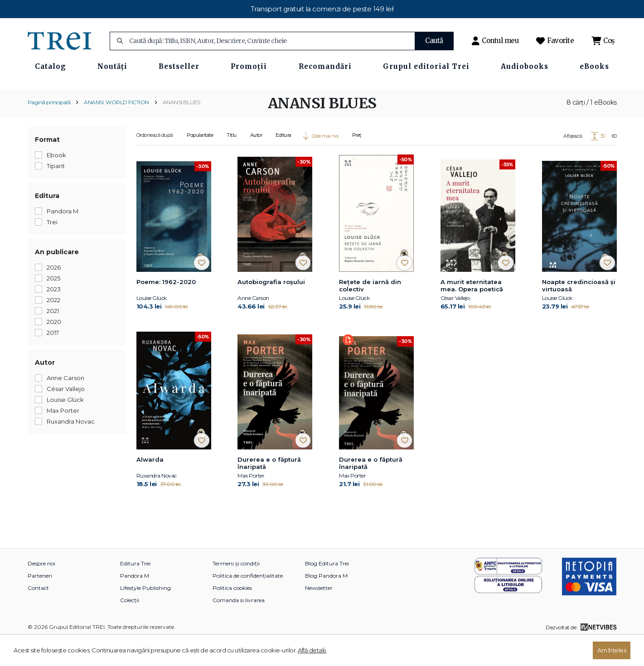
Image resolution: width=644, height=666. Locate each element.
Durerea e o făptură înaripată (269, 489)
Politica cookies (232, 614)
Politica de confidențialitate (248, 602)
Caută (434, 41)
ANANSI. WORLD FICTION (116, 128)
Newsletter (319, 614)
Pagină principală (49, 128)
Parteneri (40, 602)
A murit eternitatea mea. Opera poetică (472, 311)
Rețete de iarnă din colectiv (370, 311)
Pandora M (135, 602)
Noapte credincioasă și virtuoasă (579, 311)
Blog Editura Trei (327, 590)
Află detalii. (312, 650)
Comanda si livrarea (239, 626)
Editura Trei (135, 590)
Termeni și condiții (236, 590)
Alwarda (150, 486)
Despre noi (41, 590)
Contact (38, 614)
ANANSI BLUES (182, 128)
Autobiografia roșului (271, 308)
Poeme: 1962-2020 (166, 308)
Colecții (130, 626)
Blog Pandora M (326, 602)
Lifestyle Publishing (145, 614)
